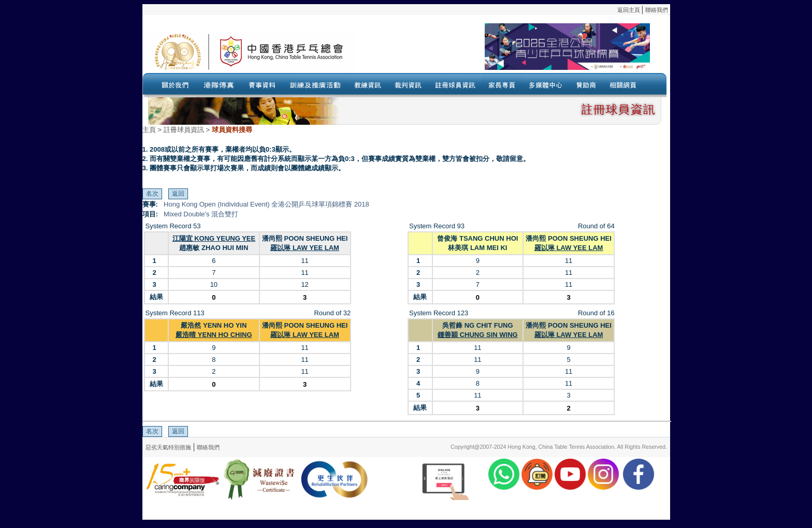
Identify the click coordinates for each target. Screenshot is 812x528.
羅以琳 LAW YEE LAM (305, 248)
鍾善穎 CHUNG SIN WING (478, 335)
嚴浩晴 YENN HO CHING (214, 335)
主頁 (149, 130)
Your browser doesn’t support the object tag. (502, 51)
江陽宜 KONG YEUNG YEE (214, 238)
